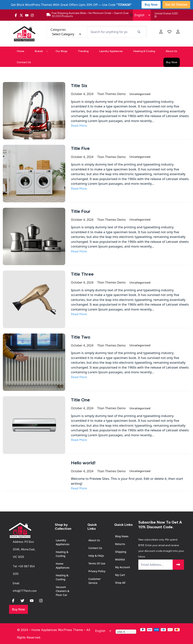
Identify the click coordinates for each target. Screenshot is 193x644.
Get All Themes (176, 5)
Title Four (81, 211)
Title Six (79, 85)
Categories (58, 30)
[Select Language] (142, 15)
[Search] (139, 32)
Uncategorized (140, 94)
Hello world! (83, 463)
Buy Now (151, 5)
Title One (80, 400)
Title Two (81, 337)
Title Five (80, 148)
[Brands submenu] (47, 51)
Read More (79, 126)
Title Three (82, 274)
